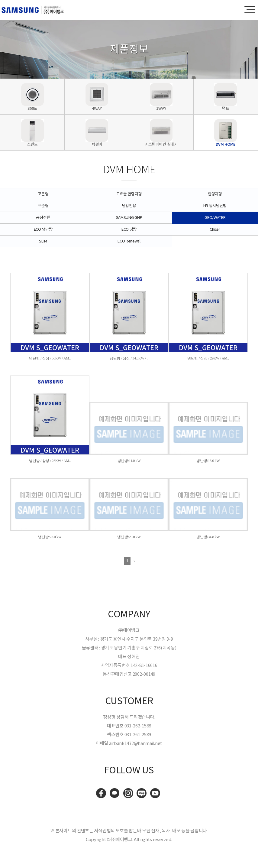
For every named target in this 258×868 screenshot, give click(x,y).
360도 (32, 108)
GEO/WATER (215, 218)
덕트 (226, 108)
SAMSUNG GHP (129, 218)
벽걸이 (97, 144)
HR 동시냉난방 (215, 206)
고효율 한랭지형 (129, 194)
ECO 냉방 (129, 229)
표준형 (43, 206)
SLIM (43, 241)
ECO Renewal (129, 241)
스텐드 (32, 144)
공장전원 (43, 218)
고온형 (43, 194)
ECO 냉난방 (43, 229)
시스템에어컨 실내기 (161, 144)
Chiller (215, 229)
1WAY (161, 108)
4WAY (97, 108)
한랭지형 (215, 194)
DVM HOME (226, 144)
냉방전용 (129, 206)
